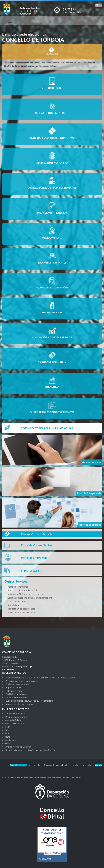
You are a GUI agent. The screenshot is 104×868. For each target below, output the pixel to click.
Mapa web (50, 765)
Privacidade (75, 765)
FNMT (8, 743)
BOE (7, 733)
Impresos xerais (13, 688)
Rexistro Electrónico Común (22, 613)
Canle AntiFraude (16, 601)
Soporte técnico (18, 765)
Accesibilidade (35, 765)
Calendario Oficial (14, 691)
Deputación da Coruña (16, 717)
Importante (52, 53)
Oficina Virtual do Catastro (18, 747)
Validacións (10, 740)
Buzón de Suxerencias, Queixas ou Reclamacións (29, 701)
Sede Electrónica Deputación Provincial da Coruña (30, 750)
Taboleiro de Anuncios (17, 697)
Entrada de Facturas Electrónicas (24, 590)
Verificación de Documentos (20, 704)
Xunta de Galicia (13, 720)
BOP (7, 727)
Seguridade (88, 765)
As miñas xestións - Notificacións (22, 681)
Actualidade (13, 605)
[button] (98, 5)
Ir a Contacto (8, 670)
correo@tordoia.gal (23, 666)
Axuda (98, 765)
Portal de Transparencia (17, 684)
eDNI (8, 737)
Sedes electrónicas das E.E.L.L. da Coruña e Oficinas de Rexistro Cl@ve (41, 678)
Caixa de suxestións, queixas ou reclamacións (30, 598)
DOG (8, 730)
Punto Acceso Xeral (15, 724)
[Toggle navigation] (10, 21)
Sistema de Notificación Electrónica (25, 594)
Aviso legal (62, 765)
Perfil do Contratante (16, 694)
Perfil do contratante (18, 587)
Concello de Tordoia (15, 714)
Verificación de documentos (21, 609)
